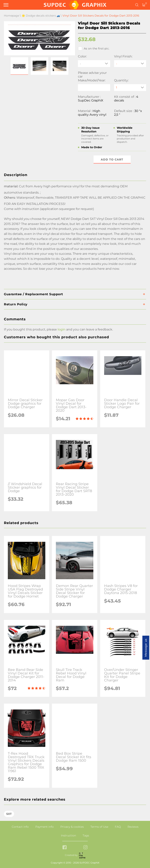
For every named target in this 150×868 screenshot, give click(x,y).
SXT (9, 814)
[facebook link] (65, 848)
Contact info (20, 827)
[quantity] (130, 88)
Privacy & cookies (72, 827)
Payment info (45, 827)
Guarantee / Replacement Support (33, 294)
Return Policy (16, 304)
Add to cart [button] (112, 160)
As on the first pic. (94, 48)
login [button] (62, 329)
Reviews (133, 827)
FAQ (118, 827)
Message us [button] (146, 648)
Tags (86, 835)
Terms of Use (99, 827)
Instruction (68, 835)
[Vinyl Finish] (130, 64)
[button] (19, 66)
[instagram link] (85, 848)
